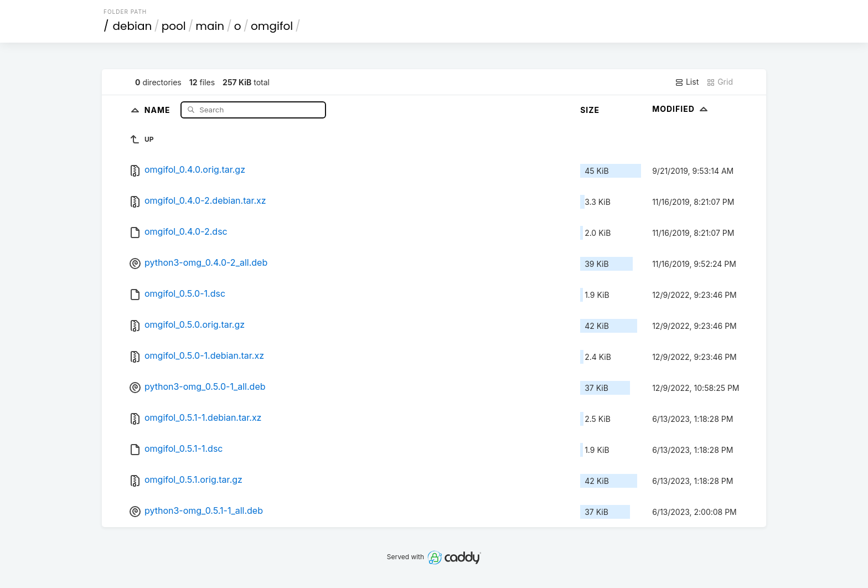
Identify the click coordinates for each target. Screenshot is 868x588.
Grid (720, 82)
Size (590, 110)
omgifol (272, 26)
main (210, 26)
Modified (681, 109)
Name (159, 109)
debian (133, 26)
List (687, 82)
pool (174, 26)
